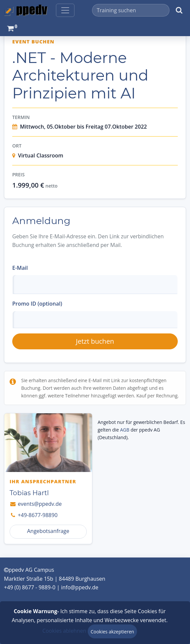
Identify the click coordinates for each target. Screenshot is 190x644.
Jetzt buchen (95, 341)
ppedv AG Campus (29, 570)
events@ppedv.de (36, 504)
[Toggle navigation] (65, 10)
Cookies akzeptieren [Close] (112, 632)
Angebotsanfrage (48, 531)
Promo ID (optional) (37, 304)
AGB (125, 430)
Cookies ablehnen (64, 631)
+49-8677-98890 (34, 515)
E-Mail (20, 268)
